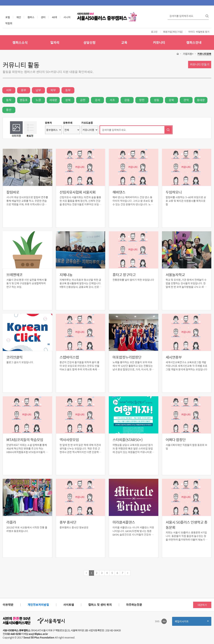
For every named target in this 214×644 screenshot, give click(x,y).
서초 (112, 100)
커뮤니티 (159, 42)
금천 (83, 100)
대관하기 (202, 605)
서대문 (53, 100)
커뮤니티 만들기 (200, 64)
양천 (142, 100)
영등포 (24, 100)
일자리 (55, 42)
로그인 (154, 32)
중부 (24, 90)
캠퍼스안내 (194, 42)
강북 (171, 100)
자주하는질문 (134, 605)
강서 (98, 100)
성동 (157, 100)
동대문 (201, 100)
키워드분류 (87, 123)
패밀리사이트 (192, 622)
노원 (38, 100)
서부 (9, 90)
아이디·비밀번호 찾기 (199, 32)
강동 (127, 100)
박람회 (9, 23)
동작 (9, 100)
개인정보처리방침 (38, 605)
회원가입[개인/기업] (173, 32)
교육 (124, 42)
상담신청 (90, 42)
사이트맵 (69, 605)
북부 (53, 90)
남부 (38, 90)
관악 (186, 100)
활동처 (48, 123)
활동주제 (68, 123)
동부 (68, 90)
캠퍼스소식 (20, 42)
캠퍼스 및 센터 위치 (100, 605)
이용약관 (8, 605)
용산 (9, 110)
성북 (68, 100)
